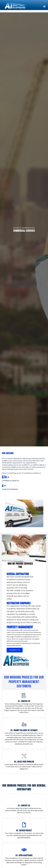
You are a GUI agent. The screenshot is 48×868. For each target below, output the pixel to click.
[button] (44, 6)
